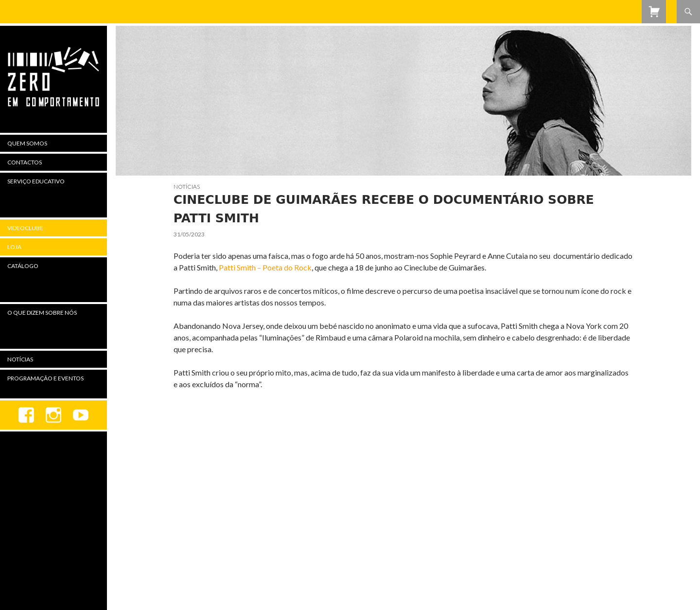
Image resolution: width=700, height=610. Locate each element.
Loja (14, 247)
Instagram (53, 415)
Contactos (25, 162)
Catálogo (23, 266)
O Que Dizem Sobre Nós (42, 313)
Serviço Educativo (36, 181)
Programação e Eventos (45, 378)
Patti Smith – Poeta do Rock (265, 267)
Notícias (187, 187)
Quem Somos (27, 143)
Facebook (26, 415)
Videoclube (25, 228)
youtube (81, 415)
